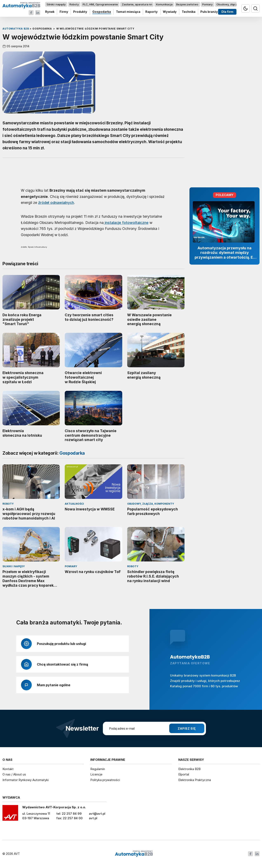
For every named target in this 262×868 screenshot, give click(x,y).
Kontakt (8, 769)
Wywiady (170, 12)
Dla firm (227, 12)
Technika (189, 12)
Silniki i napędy (56, 4)
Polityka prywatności (105, 780)
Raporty (152, 12)
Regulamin (98, 769)
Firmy (64, 12)
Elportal (184, 774)
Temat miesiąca (128, 12)
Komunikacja (164, 4)
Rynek (50, 12)
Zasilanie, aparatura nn (137, 4)
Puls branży (209, 12)
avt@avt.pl (97, 814)
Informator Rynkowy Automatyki (26, 780)
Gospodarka (102, 12)
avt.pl (93, 818)
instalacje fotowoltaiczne (126, 222)
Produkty (80, 12)
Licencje (96, 774)
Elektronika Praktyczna (195, 780)
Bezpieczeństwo (187, 4)
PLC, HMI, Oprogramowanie (100, 4)
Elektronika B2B (189, 769)
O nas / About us (14, 774)
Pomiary (207, 4)
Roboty (74, 4)
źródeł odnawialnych (56, 203)
